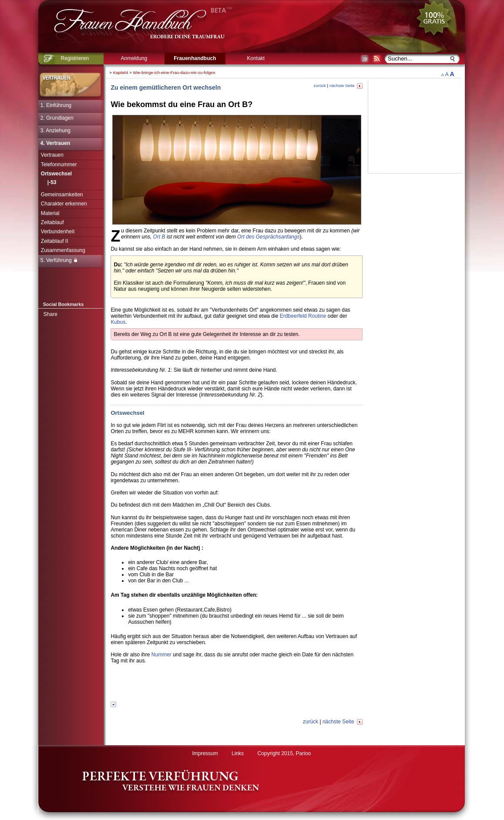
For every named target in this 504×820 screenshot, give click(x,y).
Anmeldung (134, 58)
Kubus (118, 322)
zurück (320, 86)
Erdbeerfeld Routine (303, 316)
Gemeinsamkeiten (62, 195)
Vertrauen (52, 155)
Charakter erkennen (64, 204)
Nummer (161, 655)
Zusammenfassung (63, 250)
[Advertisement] (237, 685)
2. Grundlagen (57, 118)
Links (238, 753)
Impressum (205, 753)
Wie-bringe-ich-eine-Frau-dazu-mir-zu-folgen (174, 72)
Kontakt (256, 58)
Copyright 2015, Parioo (284, 753)
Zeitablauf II (55, 241)
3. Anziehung (55, 131)
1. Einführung (56, 105)
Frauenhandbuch (195, 58)
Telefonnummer (59, 165)
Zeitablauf (52, 222)
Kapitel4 (121, 72)
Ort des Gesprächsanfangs (268, 237)
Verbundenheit (58, 232)
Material (50, 213)
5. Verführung (59, 260)
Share (50, 314)
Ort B (159, 237)
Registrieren (75, 58)
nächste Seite (346, 86)
